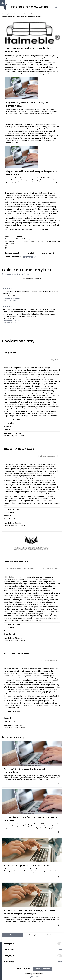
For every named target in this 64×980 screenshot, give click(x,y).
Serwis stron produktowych (19, 449)
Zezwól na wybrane (23, 969)
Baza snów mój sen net (16, 653)
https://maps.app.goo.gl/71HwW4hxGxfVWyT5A (42, 241)
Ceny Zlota (10, 353)
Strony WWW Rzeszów (16, 562)
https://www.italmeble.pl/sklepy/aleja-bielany (32, 230)
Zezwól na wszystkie (43, 969)
